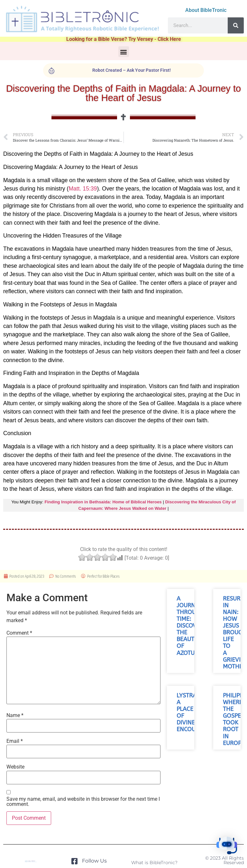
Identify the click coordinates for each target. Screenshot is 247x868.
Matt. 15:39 (83, 189)
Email (15, 741)
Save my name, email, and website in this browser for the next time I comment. (83, 802)
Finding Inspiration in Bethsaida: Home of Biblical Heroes (103, 502)
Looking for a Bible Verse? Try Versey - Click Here (124, 39)
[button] (124, 52)
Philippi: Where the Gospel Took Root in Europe (234, 719)
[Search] (236, 25)
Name (15, 715)
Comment (19, 633)
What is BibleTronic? (154, 863)
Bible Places (111, 576)
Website (15, 767)
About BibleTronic (206, 10)
